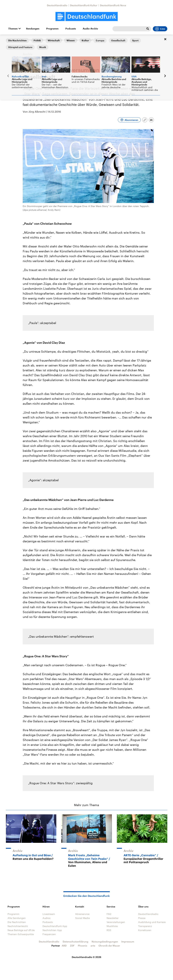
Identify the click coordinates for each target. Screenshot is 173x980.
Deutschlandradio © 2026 (86, 957)
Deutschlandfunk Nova (113, 5)
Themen (13, 29)
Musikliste (112, 926)
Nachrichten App (52, 930)
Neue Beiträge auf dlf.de (21, 930)
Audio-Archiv (90, 29)
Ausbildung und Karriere (152, 922)
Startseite (11, 40)
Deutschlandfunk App (55, 926)
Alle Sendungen (17, 918)
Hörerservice (82, 914)
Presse (142, 918)
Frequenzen (49, 934)
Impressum (128, 942)
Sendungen (33, 29)
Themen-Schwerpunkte (21, 934)
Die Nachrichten (17, 922)
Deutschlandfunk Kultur (84, 5)
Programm (52, 29)
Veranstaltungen (116, 922)
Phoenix (83, 946)
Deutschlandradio (57, 5)
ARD (64, 946)
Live (160, 29)
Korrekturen (145, 930)
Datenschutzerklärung (75, 942)
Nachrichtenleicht (18, 926)
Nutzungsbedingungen (105, 942)
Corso (23, 40)
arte (93, 946)
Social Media (82, 918)
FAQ (109, 914)
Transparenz (145, 926)
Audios (46, 918)
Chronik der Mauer (109, 946)
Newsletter (113, 918)
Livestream (49, 914)
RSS (109, 930)
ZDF (72, 946)
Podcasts (71, 29)
